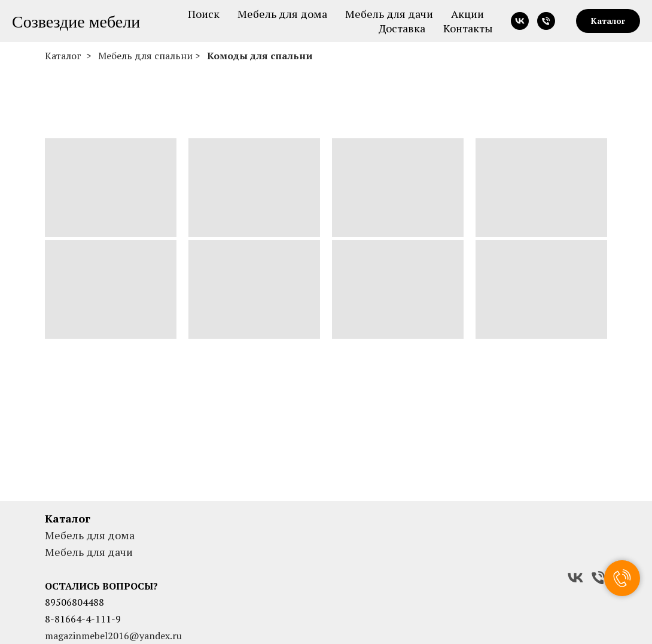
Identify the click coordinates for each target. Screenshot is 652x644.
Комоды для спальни (260, 56)
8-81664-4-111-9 (83, 619)
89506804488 (74, 602)
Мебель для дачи (389, 14)
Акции (467, 14)
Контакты (468, 28)
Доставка (402, 28)
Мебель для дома (282, 14)
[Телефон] (546, 21)
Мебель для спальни (145, 56)
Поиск (204, 14)
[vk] (520, 21)
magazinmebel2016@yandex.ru (113, 636)
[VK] (575, 578)
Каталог (63, 56)
